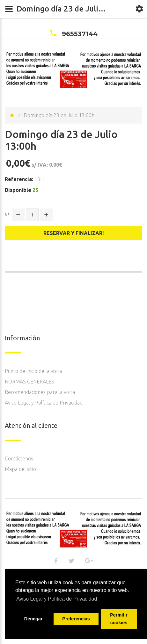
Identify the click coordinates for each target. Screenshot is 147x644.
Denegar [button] (33, 619)
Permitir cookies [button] (119, 619)
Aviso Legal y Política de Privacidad (44, 403)
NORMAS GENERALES (29, 382)
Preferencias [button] (76, 619)
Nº (7, 215)
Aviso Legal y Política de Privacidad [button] (57, 599)
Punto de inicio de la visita (33, 371)
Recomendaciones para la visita (40, 392)
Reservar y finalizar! (73, 233)
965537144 (80, 34)
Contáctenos (19, 458)
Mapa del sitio (20, 469)
